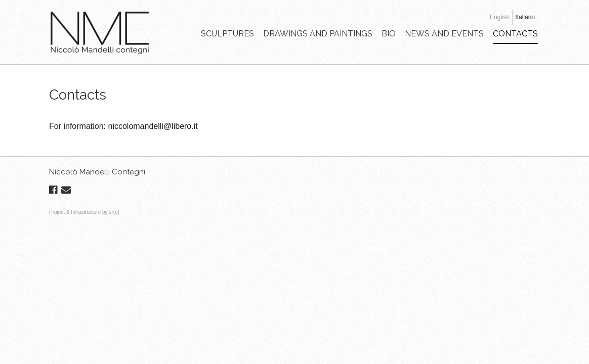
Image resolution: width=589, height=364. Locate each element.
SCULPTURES (227, 34)
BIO (389, 34)
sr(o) (114, 212)
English (500, 17)
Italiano (525, 17)
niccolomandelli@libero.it (153, 126)
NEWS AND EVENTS (444, 34)
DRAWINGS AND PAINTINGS (318, 34)
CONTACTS (515, 34)
